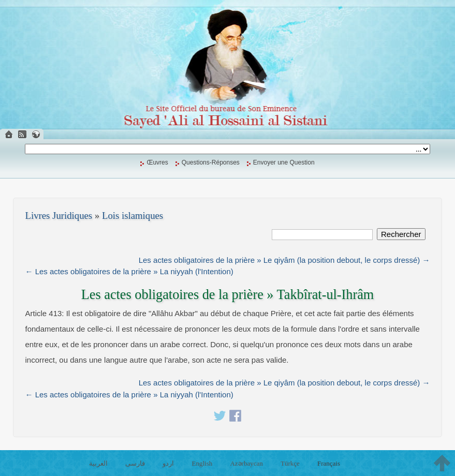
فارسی (135, 463)
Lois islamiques (133, 215)
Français (329, 463)
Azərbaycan (246, 463)
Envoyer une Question (284, 162)
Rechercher (401, 234)
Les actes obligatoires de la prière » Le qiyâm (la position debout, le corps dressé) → (284, 260)
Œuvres (157, 162)
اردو (168, 463)
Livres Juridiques (59, 215)
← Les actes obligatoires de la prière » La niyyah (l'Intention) (129, 271)
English (202, 463)
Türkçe (290, 463)
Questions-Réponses (211, 162)
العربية (98, 463)
